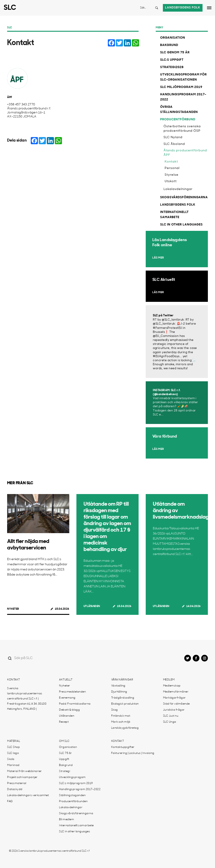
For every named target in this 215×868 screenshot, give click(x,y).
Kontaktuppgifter (123, 747)
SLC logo (13, 753)
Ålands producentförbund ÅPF (185, 153)
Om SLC (64, 741)
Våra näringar (122, 680)
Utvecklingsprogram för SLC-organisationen (183, 77)
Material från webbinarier (25, 771)
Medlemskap (172, 686)
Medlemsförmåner (176, 692)
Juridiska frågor (174, 710)
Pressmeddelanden (72, 692)
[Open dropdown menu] (209, 8)
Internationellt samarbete (174, 215)
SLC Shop (13, 747)
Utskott (171, 181)
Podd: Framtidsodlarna (75, 704)
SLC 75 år (66, 753)
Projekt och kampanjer (22, 777)
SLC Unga (170, 722)
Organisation (173, 38)
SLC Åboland (174, 144)
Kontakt (171, 162)
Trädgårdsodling (123, 698)
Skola (11, 759)
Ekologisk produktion (125, 704)
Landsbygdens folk (183, 8)
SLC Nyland (173, 137)
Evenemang (67, 698)
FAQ (10, 801)
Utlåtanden (92, 606)
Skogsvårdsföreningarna (184, 197)
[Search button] (157, 8)
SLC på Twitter (163, 316)
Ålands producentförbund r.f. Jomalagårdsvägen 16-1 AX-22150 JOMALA (29, 113)
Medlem (169, 680)
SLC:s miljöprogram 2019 (76, 783)
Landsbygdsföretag (125, 728)
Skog (115, 710)
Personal (172, 168)
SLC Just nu (171, 716)
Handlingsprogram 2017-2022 (183, 97)
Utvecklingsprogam (72, 777)
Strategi (64, 771)
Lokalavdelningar (178, 189)
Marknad (13, 765)
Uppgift (64, 759)
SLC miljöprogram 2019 (181, 87)
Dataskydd (15, 789)
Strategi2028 (172, 67)
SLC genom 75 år (175, 53)
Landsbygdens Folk (178, 205)
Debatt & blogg (69, 710)
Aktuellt (66, 680)
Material (14, 741)
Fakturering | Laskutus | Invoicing (133, 753)
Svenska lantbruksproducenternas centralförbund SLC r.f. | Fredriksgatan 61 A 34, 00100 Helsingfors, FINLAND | (27, 699)
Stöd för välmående (176, 704)
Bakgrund (169, 45)
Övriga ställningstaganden (179, 110)
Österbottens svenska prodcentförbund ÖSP (182, 129)
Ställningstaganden (72, 795)
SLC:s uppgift (172, 60)
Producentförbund (178, 120)
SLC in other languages (181, 225)
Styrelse (172, 175)
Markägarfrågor (174, 698)
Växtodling (118, 686)
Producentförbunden (73, 801)
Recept (64, 722)
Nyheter (13, 609)
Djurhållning (119, 692)
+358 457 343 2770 (21, 105)
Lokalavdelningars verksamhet (28, 795)
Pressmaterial (17, 783)
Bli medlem (67, 820)
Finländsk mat (121, 716)
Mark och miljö (121, 722)
